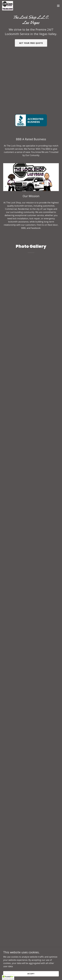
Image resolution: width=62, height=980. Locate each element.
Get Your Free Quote (31, 43)
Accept (31, 974)
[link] (8, 6)
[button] (58, 6)
